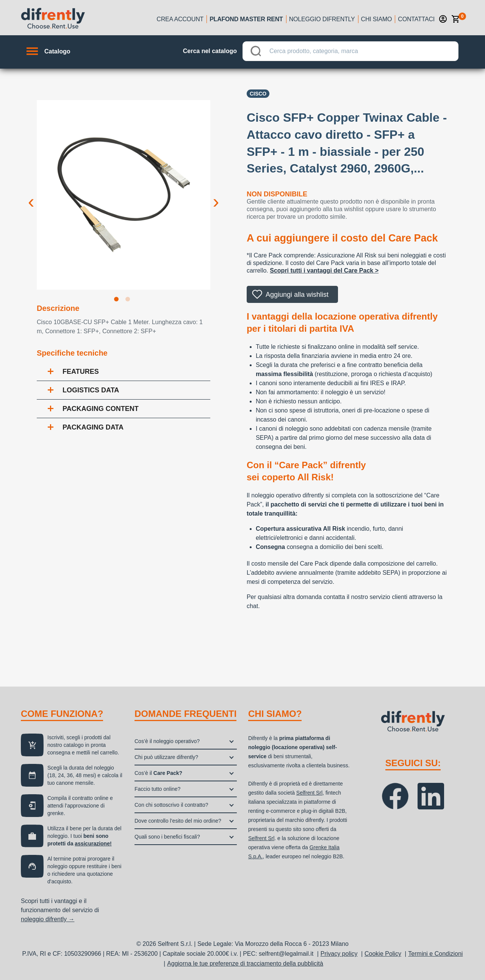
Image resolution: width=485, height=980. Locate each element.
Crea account (180, 19)
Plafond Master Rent (246, 19)
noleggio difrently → (48, 919)
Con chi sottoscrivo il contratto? (171, 805)
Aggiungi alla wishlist (297, 295)
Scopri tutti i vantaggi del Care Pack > (324, 270)
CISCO (258, 94)
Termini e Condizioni (435, 954)
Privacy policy (339, 954)
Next (216, 196)
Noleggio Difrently (322, 19)
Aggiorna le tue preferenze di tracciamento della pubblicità (245, 964)
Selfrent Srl (309, 793)
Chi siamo (377, 19)
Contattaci (416, 19)
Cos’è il (158, 773)
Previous (31, 196)
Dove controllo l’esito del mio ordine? (178, 821)
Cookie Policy (383, 954)
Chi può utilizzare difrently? (166, 757)
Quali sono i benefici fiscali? (167, 837)
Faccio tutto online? (157, 789)
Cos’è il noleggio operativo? (167, 741)
